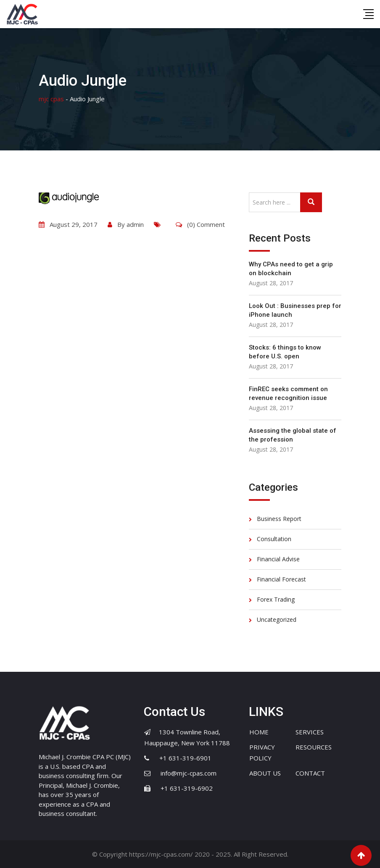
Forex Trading (276, 599)
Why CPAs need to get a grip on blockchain (291, 269)
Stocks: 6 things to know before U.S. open (285, 352)
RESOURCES (314, 747)
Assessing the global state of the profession (293, 435)
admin (135, 224)
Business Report (279, 519)
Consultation (274, 539)
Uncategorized (277, 619)
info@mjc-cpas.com (189, 773)
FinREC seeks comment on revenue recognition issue (288, 393)
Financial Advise (278, 559)
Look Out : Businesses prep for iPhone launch (295, 310)
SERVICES (310, 732)
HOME (259, 732)
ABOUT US (265, 773)
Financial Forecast (281, 579)
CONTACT (310, 773)
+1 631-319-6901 (185, 758)
